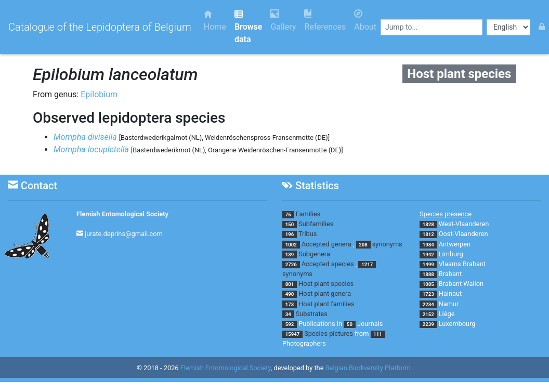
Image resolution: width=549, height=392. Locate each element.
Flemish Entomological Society (122, 214)
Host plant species (326, 284)
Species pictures (329, 334)
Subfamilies (316, 224)
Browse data (248, 27)
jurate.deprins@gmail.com (124, 234)
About (365, 21)
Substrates (312, 314)
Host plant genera (325, 293)
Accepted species (328, 264)
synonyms (387, 244)
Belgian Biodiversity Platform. (369, 368)
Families (308, 214)
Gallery (283, 21)
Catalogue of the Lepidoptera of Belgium (100, 27)
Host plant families (326, 304)
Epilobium (99, 94)
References (325, 21)
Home (215, 21)
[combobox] (432, 27)
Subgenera (314, 254)
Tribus (308, 234)
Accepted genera (326, 244)
